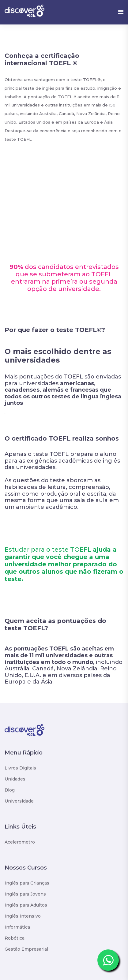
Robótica (15, 938)
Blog (10, 790)
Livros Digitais (20, 768)
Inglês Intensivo (23, 916)
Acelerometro (20, 842)
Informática (17, 927)
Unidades (15, 779)
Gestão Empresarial (26, 949)
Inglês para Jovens (25, 894)
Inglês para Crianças (27, 883)
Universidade (19, 801)
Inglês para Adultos (26, 905)
